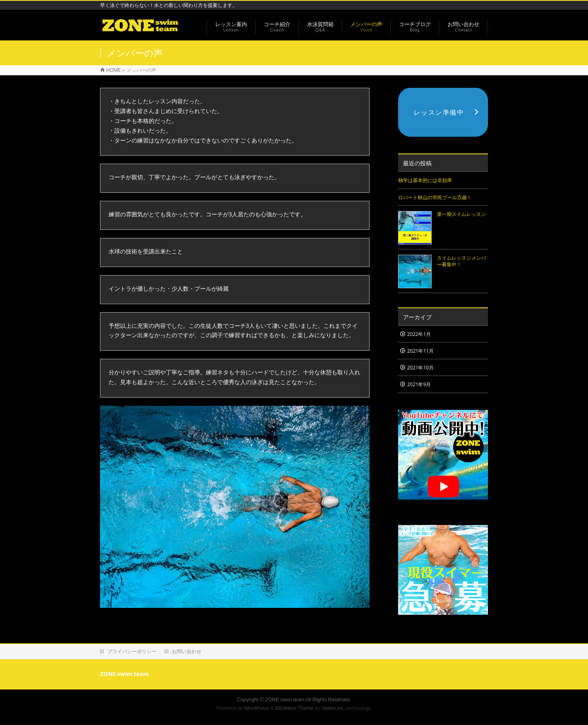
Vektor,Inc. (333, 708)
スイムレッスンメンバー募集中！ (461, 261)
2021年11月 (420, 351)
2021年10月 (420, 368)
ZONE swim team (285, 700)
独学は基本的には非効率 (425, 180)
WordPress (257, 708)
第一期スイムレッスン (461, 214)
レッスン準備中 (439, 112)
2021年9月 (419, 384)
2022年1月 (419, 334)
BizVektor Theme (294, 708)
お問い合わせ (187, 652)
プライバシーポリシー (132, 652)
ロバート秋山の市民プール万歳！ (435, 197)
